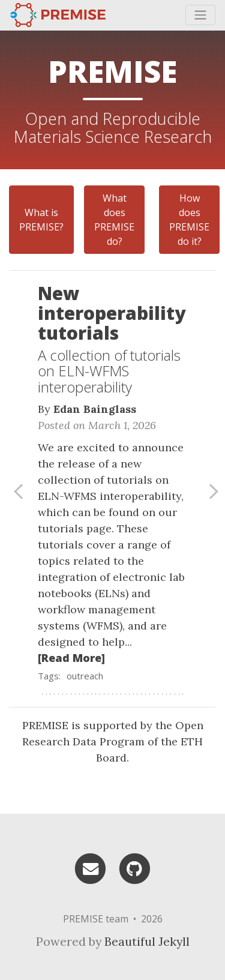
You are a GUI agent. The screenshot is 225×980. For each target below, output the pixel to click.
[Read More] (71, 658)
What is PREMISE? (41, 220)
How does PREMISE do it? (189, 220)
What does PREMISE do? (114, 220)
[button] (16, 492)
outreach (85, 676)
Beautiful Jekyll (147, 941)
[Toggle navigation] (200, 15)
